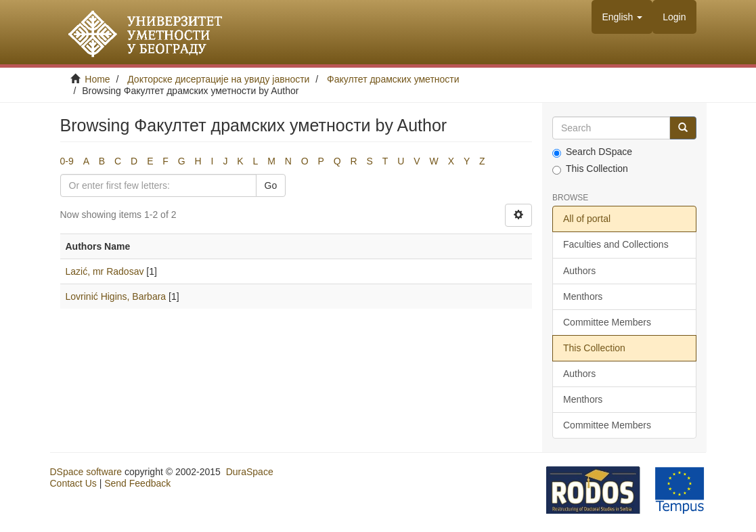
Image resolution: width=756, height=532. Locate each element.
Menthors (583, 296)
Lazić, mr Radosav (105, 271)
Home (97, 79)
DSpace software (86, 472)
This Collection (590, 169)
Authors (579, 271)
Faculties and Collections (616, 244)
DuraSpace (250, 472)
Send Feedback (137, 483)
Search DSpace (592, 152)
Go (271, 185)
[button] (622, 17)
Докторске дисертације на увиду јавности (218, 79)
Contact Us (73, 483)
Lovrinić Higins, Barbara (116, 296)
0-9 (67, 161)
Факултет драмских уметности (393, 79)
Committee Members (607, 322)
